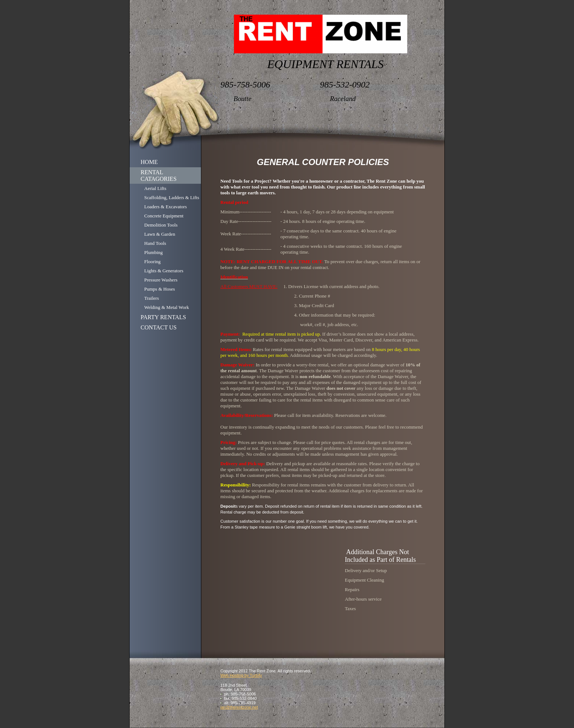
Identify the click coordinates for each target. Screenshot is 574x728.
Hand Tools (155, 243)
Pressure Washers (161, 280)
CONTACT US (159, 327)
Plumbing (154, 252)
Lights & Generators (164, 271)
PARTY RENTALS (163, 317)
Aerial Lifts (155, 188)
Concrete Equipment (164, 216)
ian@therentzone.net (239, 707)
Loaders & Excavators (165, 207)
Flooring (152, 262)
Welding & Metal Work (167, 307)
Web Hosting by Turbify (241, 675)
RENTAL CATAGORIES (159, 176)
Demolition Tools (161, 225)
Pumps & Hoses (160, 289)
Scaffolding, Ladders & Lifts (172, 197)
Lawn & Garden (160, 234)
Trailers (152, 298)
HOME (149, 162)
